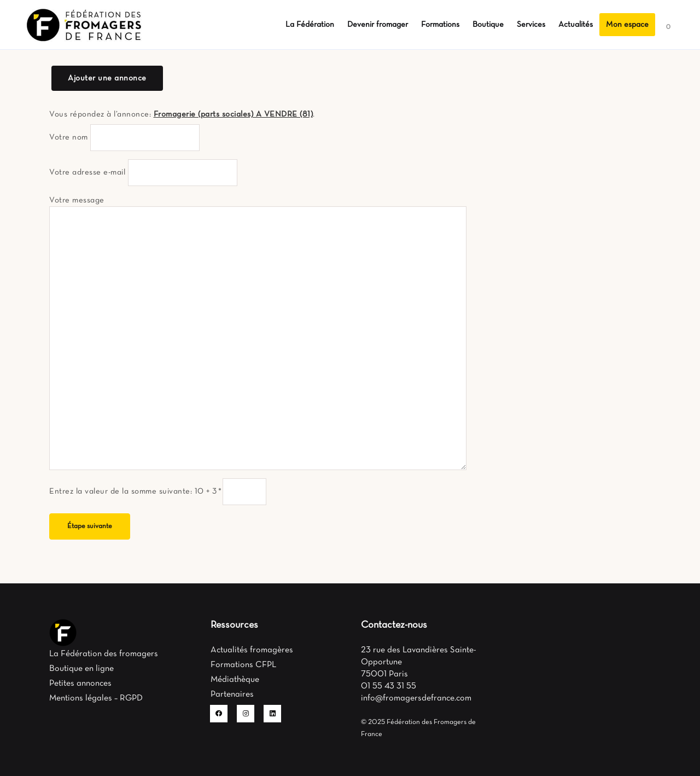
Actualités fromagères (252, 650)
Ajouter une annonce (107, 78)
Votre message (77, 200)
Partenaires (232, 694)
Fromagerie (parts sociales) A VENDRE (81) (234, 114)
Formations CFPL (243, 665)
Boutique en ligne (81, 669)
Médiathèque (235, 680)
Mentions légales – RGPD (96, 698)
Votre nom (69, 137)
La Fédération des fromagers (104, 654)
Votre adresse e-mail (87, 172)
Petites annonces (80, 684)
